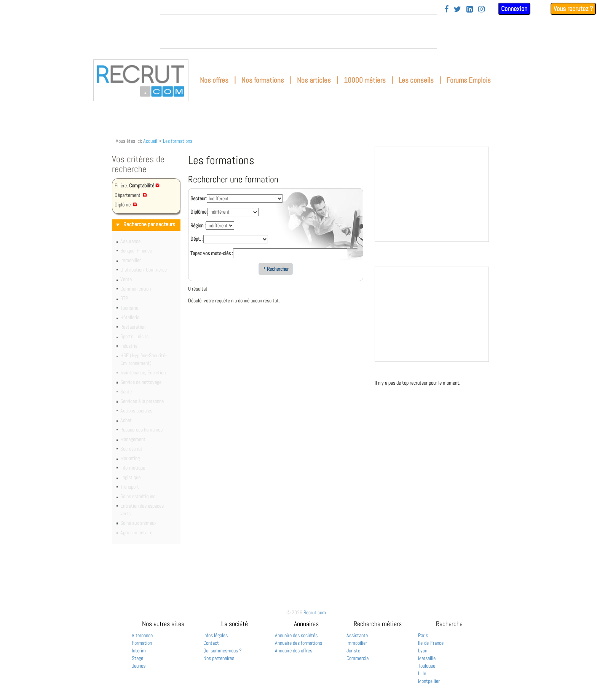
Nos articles (314, 80)
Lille (422, 673)
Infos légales (215, 635)
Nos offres (214, 80)
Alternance (142, 635)
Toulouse (427, 666)
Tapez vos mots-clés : (212, 253)
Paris (423, 635)
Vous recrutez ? (573, 9)
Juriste (353, 650)
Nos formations (263, 80)
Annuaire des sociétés (296, 635)
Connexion (514, 9)
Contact (211, 643)
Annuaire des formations (298, 643)
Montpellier (429, 681)
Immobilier (357, 643)
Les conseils (416, 80)
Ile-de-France (431, 643)
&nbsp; (298, 32)
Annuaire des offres (294, 650)
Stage (137, 658)
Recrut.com (315, 612)
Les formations (178, 141)
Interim (139, 650)
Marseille (427, 658)
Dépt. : (197, 239)
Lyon (423, 650)
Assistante (357, 635)
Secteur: (199, 198)
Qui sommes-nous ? (223, 650)
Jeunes (139, 666)
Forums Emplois (469, 80)
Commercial (358, 658)
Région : (198, 225)
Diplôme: (199, 212)
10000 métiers (365, 80)
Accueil (150, 141)
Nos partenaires (219, 658)
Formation (142, 643)
